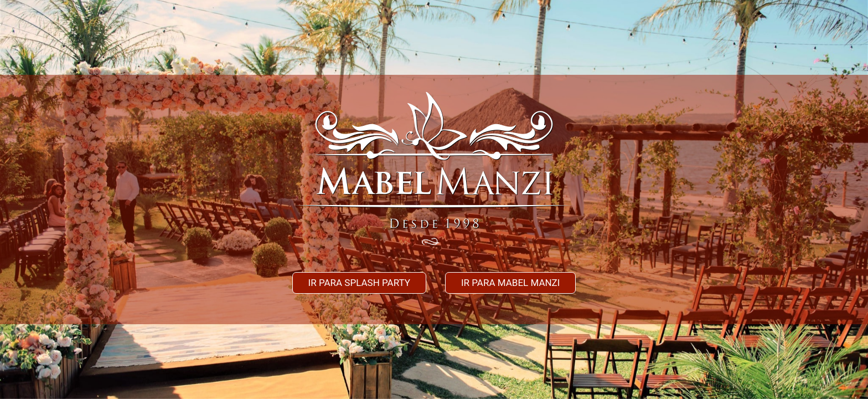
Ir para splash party (359, 283)
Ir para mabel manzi (511, 283)
